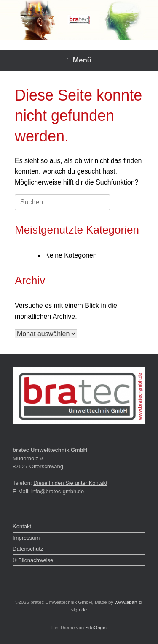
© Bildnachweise (33, 560)
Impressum (26, 538)
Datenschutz (28, 549)
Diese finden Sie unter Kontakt (70, 483)
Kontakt (22, 526)
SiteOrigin (96, 628)
